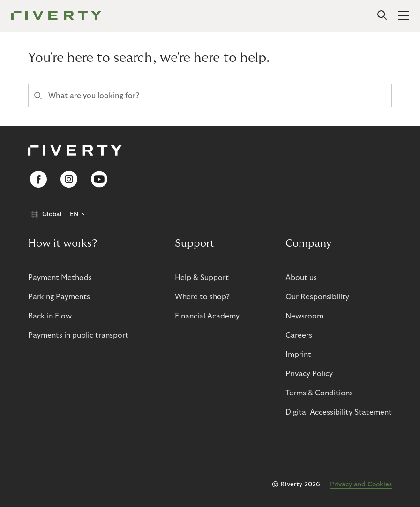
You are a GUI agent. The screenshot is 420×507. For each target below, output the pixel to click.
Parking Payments (59, 297)
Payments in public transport (78, 335)
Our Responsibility (317, 297)
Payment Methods (60, 278)
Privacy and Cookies (361, 484)
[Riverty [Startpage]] (56, 16)
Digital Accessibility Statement (339, 412)
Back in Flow (50, 316)
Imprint (298, 355)
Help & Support (202, 278)
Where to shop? (202, 297)
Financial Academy (207, 316)
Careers (299, 335)
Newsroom (304, 316)
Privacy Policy (309, 374)
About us (301, 278)
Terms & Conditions (319, 393)
